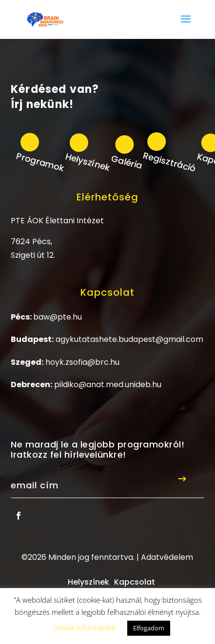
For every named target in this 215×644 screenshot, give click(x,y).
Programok (40, 161)
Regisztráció (170, 162)
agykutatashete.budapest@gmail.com (129, 339)
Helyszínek (88, 161)
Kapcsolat (135, 582)
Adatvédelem (167, 557)
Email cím (35, 485)
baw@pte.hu (58, 317)
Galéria (127, 162)
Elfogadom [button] (149, 628)
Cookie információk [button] (84, 627)
